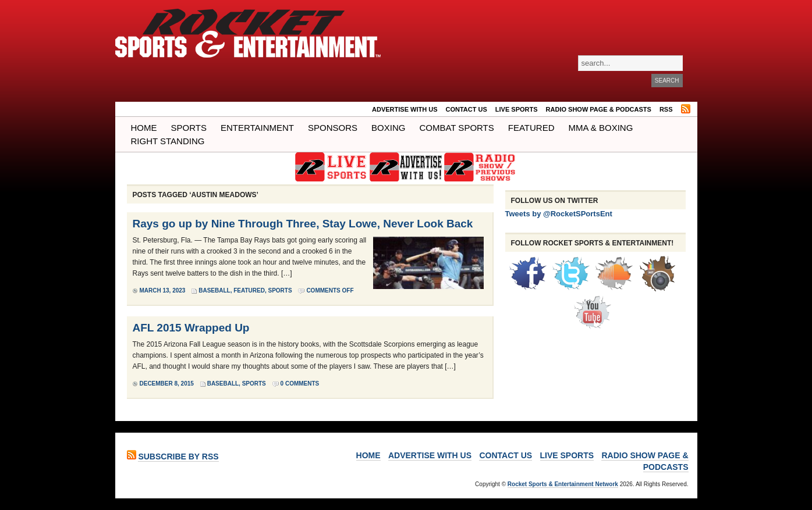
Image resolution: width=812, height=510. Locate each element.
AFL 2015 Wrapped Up (191, 328)
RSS (666, 109)
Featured (531, 128)
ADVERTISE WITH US (405, 109)
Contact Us (467, 109)
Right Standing (168, 141)
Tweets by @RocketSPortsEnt (559, 214)
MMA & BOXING (601, 128)
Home (144, 128)
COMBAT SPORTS (456, 128)
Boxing (388, 128)
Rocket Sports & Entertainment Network (563, 484)
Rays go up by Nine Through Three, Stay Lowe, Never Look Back (303, 224)
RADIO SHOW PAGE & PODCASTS (599, 109)
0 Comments (300, 384)
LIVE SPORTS (517, 109)
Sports (189, 128)
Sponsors (333, 128)
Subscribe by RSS (178, 456)
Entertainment (257, 128)
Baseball (214, 290)
